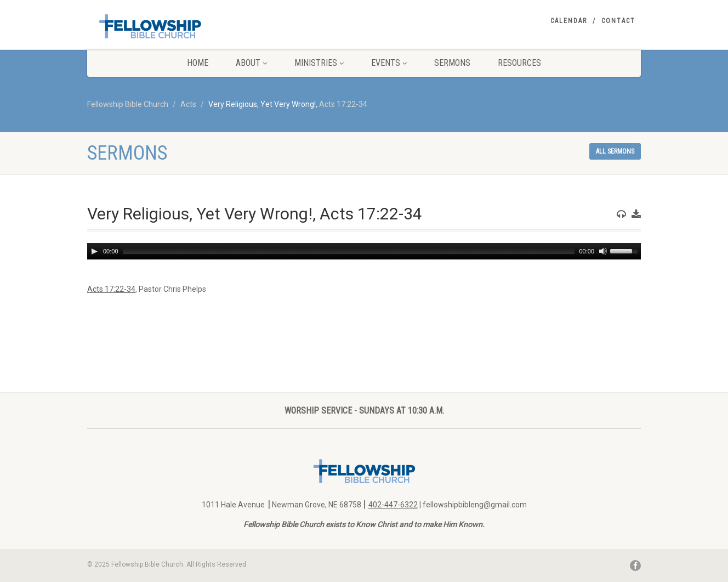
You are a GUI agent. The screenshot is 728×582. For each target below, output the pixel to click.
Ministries (319, 63)
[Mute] (603, 251)
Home (198, 63)
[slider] (349, 251)
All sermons (615, 151)
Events (389, 63)
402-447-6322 (393, 505)
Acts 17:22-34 (343, 104)
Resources (519, 63)
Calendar (569, 21)
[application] (364, 251)
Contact (618, 21)
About (251, 63)
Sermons (452, 63)
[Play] (94, 251)
